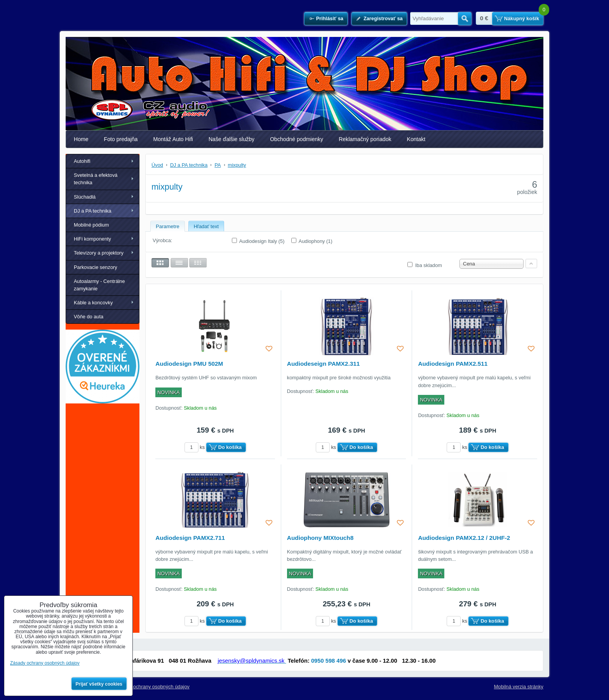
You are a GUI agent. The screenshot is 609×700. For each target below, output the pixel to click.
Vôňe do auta (89, 317)
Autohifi (82, 161)
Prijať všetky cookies (99, 684)
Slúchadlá (85, 197)
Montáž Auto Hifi (173, 139)
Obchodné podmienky (297, 139)
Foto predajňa (121, 139)
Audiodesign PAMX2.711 (190, 538)
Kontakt (416, 139)
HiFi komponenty (92, 239)
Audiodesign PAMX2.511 (453, 364)
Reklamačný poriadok (365, 139)
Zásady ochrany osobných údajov (152, 687)
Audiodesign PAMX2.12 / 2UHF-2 (464, 538)
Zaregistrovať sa (383, 18)
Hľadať (465, 19)
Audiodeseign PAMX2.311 (324, 364)
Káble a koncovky (93, 303)
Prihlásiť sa (330, 18)
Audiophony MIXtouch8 (320, 538)
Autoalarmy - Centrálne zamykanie (99, 285)
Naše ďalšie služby (231, 139)
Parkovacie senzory (96, 267)
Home (81, 139)
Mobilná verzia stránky (519, 687)
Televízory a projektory (99, 253)
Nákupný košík (522, 18)
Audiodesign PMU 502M (189, 364)
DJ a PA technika (93, 211)
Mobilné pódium (91, 225)
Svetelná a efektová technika (96, 179)
